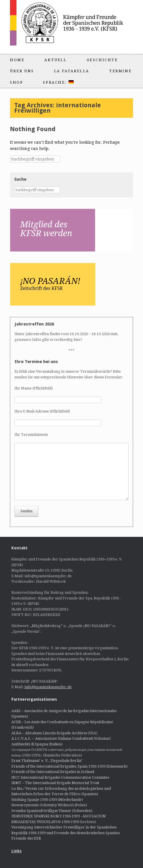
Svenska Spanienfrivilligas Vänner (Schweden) (52, 811)
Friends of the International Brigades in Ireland (53, 772)
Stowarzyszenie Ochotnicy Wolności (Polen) (49, 805)
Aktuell (55, 60)
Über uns (22, 71)
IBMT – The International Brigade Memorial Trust (55, 783)
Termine (120, 71)
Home (17, 60)
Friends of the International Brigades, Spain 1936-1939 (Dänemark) (70, 766)
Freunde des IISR (26, 838)
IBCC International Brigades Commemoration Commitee (60, 777)
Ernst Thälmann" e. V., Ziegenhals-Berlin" (47, 761)
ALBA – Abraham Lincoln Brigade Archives (49, 733)
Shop (16, 82)
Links (16, 851)
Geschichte (102, 60)
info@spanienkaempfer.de (48, 687)
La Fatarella (72, 71)
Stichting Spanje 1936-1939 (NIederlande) (47, 800)
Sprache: (58, 82)
